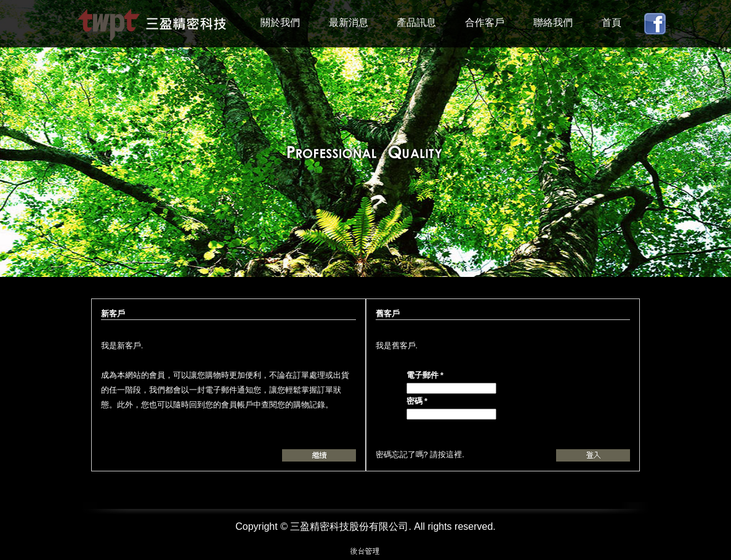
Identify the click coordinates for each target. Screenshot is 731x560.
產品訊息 (416, 22)
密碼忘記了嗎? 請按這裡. (420, 454)
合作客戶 (485, 22)
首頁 (612, 22)
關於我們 (280, 22)
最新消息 (349, 22)
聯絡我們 (553, 22)
